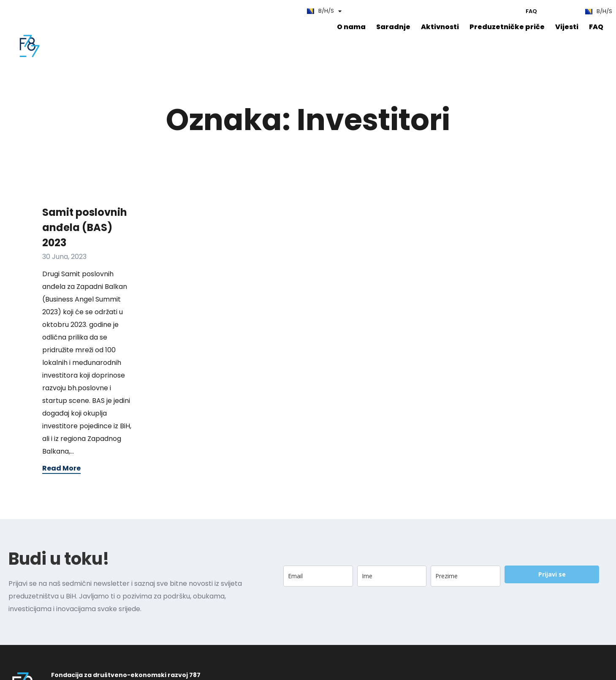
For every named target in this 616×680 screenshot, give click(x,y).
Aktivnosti (145, 28)
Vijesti (266, 28)
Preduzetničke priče (209, 28)
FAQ (52, 11)
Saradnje (100, 28)
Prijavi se (552, 602)
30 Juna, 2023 (64, 285)
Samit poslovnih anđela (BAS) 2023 (85, 256)
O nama (60, 28)
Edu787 (78, 11)
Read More (61, 496)
